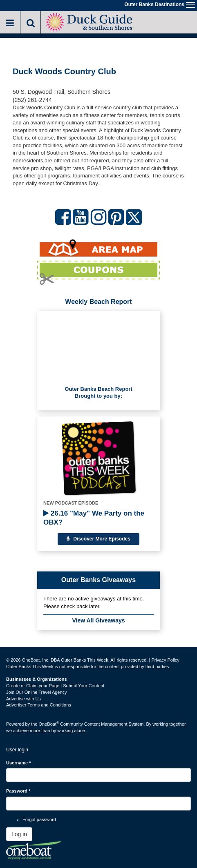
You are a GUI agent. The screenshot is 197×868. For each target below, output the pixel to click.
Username (19, 763)
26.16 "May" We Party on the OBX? (94, 518)
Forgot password (39, 819)
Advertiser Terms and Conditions (39, 705)
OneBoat (49, 724)
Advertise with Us (24, 699)
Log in (19, 834)
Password (18, 791)
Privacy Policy (165, 660)
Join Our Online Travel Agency (37, 692)
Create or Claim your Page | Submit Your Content (55, 686)
